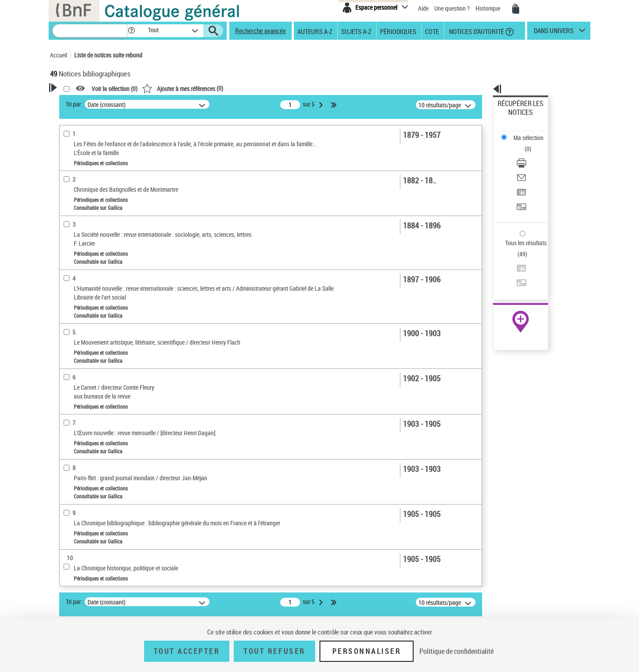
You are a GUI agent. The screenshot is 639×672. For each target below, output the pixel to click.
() (296, 88)
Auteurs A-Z (315, 31)
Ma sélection (514, 117)
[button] (131, 31)
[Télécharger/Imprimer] (532, 133)
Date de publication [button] (85, 335)
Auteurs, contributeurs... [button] (92, 306)
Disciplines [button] (74, 409)
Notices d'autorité (476, 31)
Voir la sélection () (228, 89)
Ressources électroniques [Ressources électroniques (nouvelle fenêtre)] (516, 280)
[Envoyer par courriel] (532, 144)
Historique (489, 8)
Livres (70, 278)
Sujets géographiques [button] (89, 365)
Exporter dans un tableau (530, 154)
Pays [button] (65, 424)
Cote (432, 31)
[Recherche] (90, 31)
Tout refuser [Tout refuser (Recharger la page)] (274, 651)
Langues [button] (70, 321)
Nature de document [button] (87, 202)
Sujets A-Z (356, 31)
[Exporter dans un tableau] (532, 154)
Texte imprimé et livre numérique (102, 216)
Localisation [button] (76, 291)
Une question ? (452, 8)
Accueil (59, 55)
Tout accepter (187, 651)
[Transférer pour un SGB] (532, 165)
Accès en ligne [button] (78, 187)
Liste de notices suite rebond (108, 55)
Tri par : (188, 104)
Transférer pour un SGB (527, 165)
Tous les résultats (520, 189)
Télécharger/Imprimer (525, 133)
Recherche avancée (261, 30)
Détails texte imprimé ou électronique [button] (92, 247)
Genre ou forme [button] (80, 380)
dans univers (554, 33)
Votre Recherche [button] (86, 103)
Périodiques (398, 31)
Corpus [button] (68, 395)
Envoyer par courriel (523, 143)
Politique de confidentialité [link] (456, 651)
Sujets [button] (68, 350)
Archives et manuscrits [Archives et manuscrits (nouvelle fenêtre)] (513, 270)
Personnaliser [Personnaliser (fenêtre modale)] (367, 651)
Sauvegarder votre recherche (105, 154)
